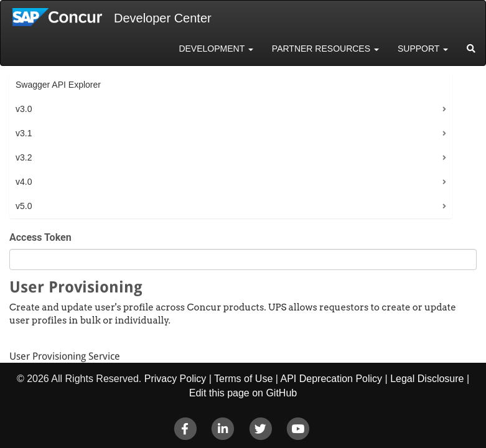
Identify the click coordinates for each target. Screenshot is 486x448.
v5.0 (24, 206)
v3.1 (24, 133)
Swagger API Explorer (58, 85)
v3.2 (24, 157)
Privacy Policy (175, 379)
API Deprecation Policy (331, 379)
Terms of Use (243, 379)
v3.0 (24, 109)
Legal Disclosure (427, 379)
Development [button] (216, 49)
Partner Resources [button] (325, 49)
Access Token (40, 237)
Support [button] (423, 49)
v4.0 (24, 182)
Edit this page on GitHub (243, 393)
